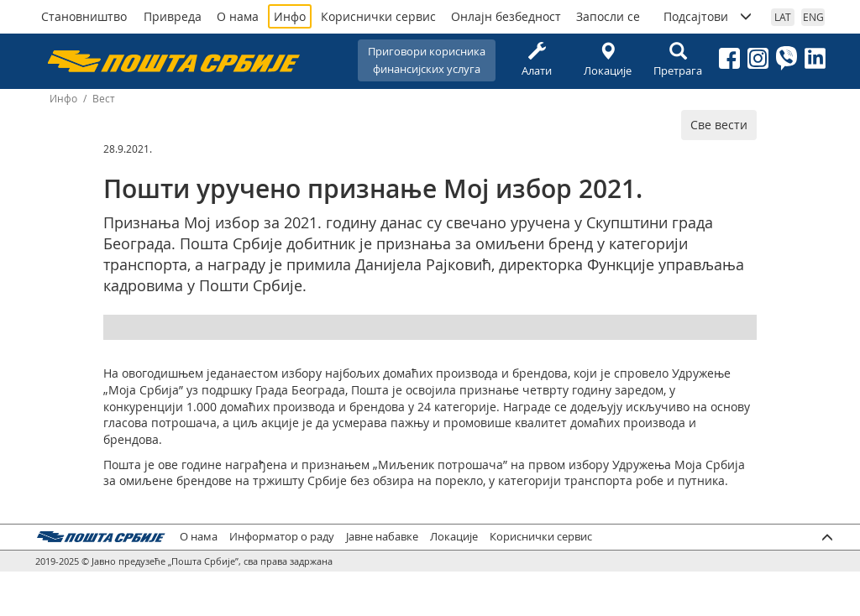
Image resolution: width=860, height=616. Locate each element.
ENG (813, 17)
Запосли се (608, 16)
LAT (783, 17)
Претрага (678, 60)
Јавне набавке (382, 537)
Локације (607, 60)
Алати (537, 60)
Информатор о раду (282, 537)
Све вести (719, 125)
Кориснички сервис (378, 16)
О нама (238, 16)
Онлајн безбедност (506, 16)
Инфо (290, 16)
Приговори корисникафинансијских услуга (427, 60)
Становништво (84, 16)
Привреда (173, 16)
